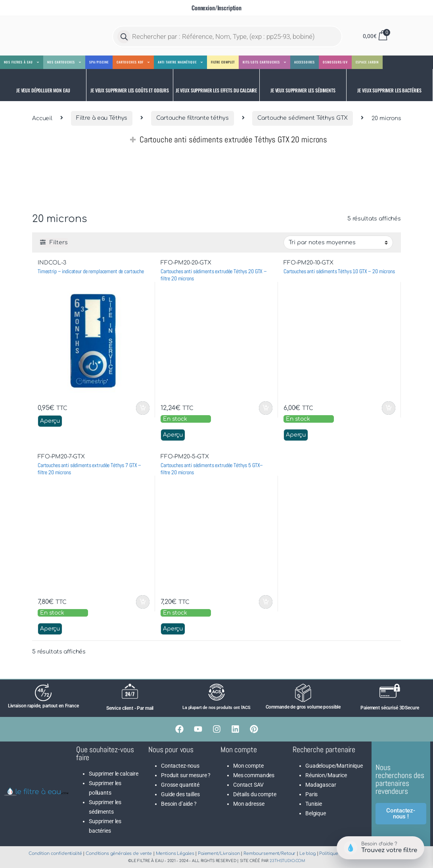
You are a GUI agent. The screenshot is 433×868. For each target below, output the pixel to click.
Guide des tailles (180, 794)
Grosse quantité (180, 785)
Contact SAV (248, 785)
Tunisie (314, 804)
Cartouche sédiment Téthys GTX (303, 118)
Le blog (308, 854)
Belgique (316, 813)
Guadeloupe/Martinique (334, 766)
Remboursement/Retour (269, 854)
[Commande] (338, 242)
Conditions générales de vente (119, 854)
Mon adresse (249, 804)
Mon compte (248, 766)
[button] (43, 85)
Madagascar (321, 785)
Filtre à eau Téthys (102, 118)
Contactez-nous (180, 766)
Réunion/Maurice (326, 775)
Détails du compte (255, 794)
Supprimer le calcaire (114, 774)
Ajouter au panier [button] (143, 408)
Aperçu (50, 421)
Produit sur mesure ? (186, 775)
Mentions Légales (175, 854)
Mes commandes (254, 775)
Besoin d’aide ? (179, 804)
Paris (311, 794)
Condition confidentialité (55, 854)
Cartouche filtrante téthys (192, 118)
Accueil (42, 118)
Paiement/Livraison (219, 854)
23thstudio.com (287, 861)
